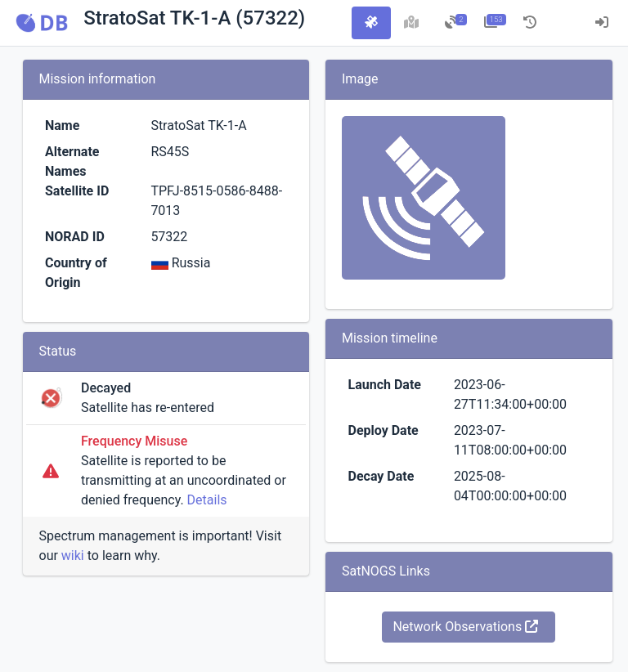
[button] (42, 23)
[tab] (371, 23)
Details (207, 500)
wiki (73, 556)
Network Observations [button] (465, 627)
